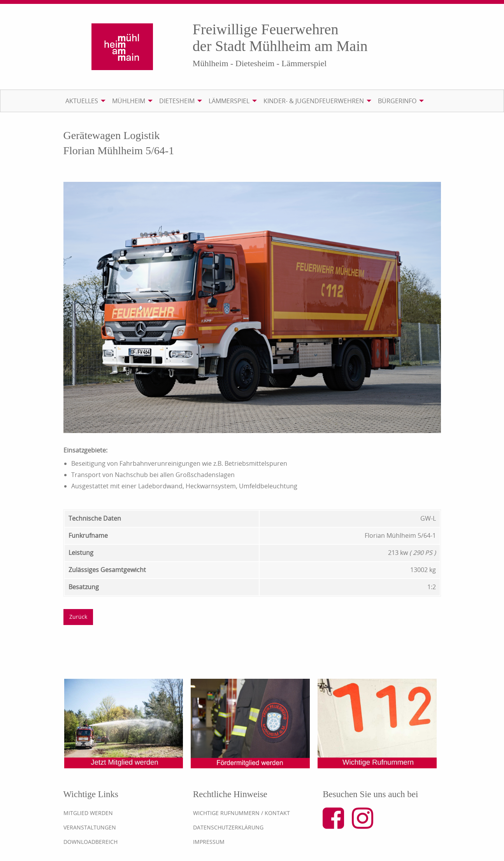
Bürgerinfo (397, 101)
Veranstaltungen (90, 827)
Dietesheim (177, 101)
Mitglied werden (88, 813)
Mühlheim (129, 101)
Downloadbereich (90, 842)
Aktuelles (82, 101)
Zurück (78, 617)
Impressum (209, 842)
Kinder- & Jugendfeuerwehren (314, 101)
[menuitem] (84, 101)
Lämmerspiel (229, 101)
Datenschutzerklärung (228, 827)
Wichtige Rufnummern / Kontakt (241, 813)
